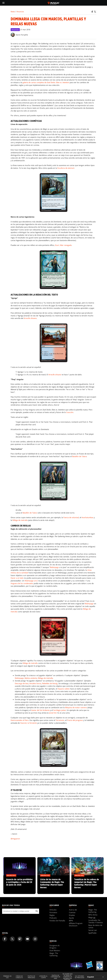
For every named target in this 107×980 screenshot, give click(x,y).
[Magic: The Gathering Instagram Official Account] (35, 939)
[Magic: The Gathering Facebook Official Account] (5, 939)
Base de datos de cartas (95, 926)
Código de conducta (19, 977)
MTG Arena (93, 915)
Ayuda (71, 918)
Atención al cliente (43, 977)
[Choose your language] (96, 977)
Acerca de (73, 910)
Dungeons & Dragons (54, 947)
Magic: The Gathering (93, 911)
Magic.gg (92, 917)
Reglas (52, 915)
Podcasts (53, 918)
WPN (71, 921)
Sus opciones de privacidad (80, 977)
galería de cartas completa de (46, 82)
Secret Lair (93, 930)
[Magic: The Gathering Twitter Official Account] (12, 939)
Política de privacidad (31, 977)
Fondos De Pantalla (57, 921)
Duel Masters (55, 951)
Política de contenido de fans (55, 977)
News (13, 12)
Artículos (53, 910)
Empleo (72, 915)
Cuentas (72, 912)
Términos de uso (7, 977)
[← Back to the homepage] (54, 3)
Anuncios (20, 12)
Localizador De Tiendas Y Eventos (96, 921)
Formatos (53, 912)
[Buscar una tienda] (37, 911)
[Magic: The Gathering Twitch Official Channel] (20, 939)
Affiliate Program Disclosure (76, 924)
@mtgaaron (15, 839)
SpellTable (92, 933)
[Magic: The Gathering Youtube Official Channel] (27, 939)
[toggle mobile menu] (3, 3)
